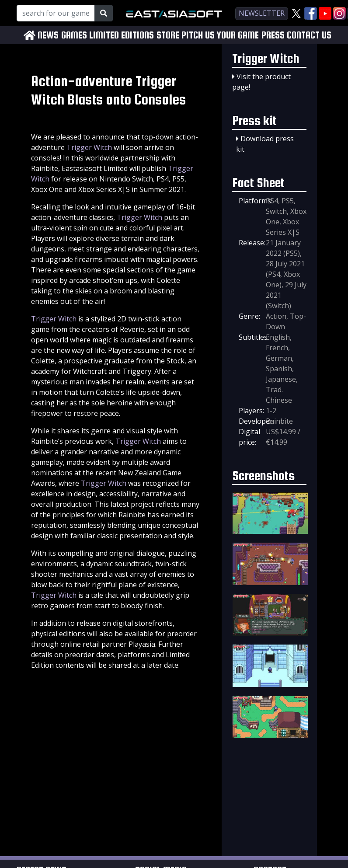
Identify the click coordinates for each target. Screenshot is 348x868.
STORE (168, 35)
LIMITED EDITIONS (122, 35)
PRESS (273, 35)
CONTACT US (309, 35)
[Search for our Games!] (56, 13)
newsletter (262, 13)
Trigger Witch (89, 147)
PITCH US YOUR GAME (220, 35)
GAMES (74, 35)
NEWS (48, 35)
